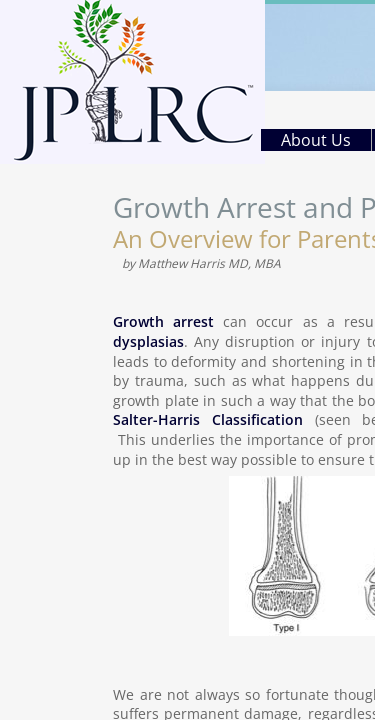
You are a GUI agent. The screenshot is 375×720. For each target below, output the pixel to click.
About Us (316, 140)
